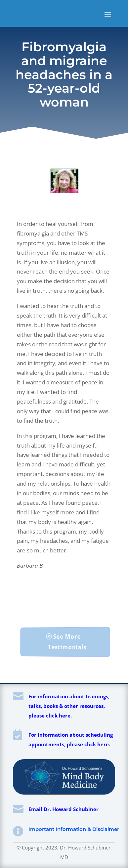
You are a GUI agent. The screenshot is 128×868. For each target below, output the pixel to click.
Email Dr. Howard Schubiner (64, 809)
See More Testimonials (67, 642)
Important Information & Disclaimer (74, 829)
